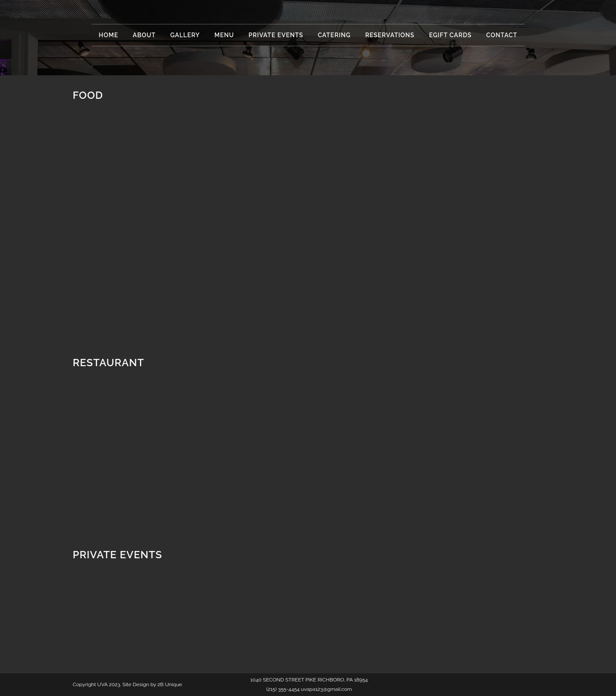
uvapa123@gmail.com (326, 689)
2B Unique (170, 684)
